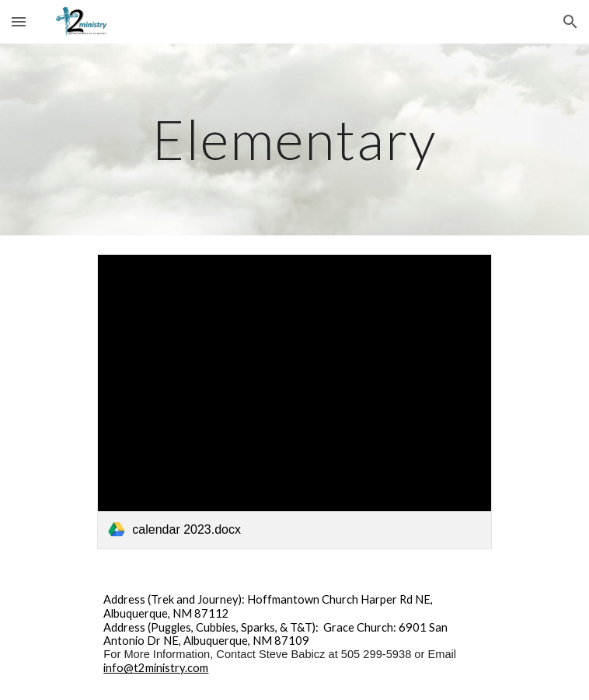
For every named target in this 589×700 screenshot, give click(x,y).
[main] (294, 139)
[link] (294, 402)
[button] (19, 21)
